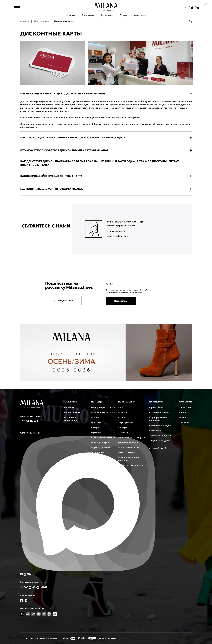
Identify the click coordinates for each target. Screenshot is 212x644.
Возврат (95, 427)
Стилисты (123, 432)
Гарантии (96, 432)
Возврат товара (126, 452)
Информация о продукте (131, 437)
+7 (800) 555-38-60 (30, 417)
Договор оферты (100, 442)
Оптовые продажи (159, 412)
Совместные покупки (161, 426)
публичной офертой (146, 290)
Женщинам (88, 15)
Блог (121, 407)
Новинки (71, 15)
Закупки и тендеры (160, 441)
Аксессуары (140, 15)
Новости (123, 412)
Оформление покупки (103, 412)
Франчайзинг (156, 407)
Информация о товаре (103, 407)
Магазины (69, 407)
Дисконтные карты (128, 442)
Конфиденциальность (103, 437)
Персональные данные (130, 465)
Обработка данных (101, 447)
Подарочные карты (128, 447)
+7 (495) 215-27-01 (30, 421)
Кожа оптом (156, 431)
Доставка (96, 422)
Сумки (123, 15)
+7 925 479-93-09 (116, 232)
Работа (182, 417)
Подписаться (121, 301)
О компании (185, 407)
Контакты (184, 422)
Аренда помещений (160, 436)
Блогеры (123, 427)
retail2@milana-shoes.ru (120, 236)
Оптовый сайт (158, 448)
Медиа (182, 412)
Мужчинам (107, 15)
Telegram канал (63, 300)
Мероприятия (125, 422)
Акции (121, 417)
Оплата (95, 417)
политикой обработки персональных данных (124, 292)
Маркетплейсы (72, 412)
